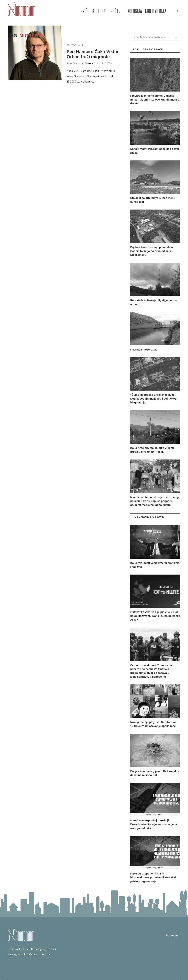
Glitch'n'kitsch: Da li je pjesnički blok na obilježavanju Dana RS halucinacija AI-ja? (155, 616)
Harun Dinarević (86, 63)
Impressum (173, 935)
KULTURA (99, 11)
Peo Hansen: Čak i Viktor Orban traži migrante (93, 54)
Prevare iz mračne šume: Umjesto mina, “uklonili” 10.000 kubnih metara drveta (155, 100)
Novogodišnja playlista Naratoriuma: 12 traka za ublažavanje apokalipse (154, 724)
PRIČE (85, 11)
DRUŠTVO (116, 11)
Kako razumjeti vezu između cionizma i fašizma (155, 565)
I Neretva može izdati (144, 349)
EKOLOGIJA (134, 11)
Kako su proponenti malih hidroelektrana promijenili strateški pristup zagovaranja (153, 877)
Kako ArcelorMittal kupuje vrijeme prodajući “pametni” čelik (152, 450)
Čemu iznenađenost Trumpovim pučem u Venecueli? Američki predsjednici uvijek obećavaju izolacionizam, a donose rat (151, 671)
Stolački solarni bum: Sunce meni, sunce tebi (153, 200)
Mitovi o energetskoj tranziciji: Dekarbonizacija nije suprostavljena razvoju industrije (153, 824)
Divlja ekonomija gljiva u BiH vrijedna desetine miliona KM (155, 773)
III (83, 45)
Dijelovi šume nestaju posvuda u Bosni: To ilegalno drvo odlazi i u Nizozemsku (152, 251)
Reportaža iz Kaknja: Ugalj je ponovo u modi (154, 302)
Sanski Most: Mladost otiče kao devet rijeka (155, 151)
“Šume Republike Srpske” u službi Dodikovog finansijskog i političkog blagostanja (153, 399)
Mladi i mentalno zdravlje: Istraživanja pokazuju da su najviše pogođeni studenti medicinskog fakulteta (155, 501)
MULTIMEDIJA (156, 11)
